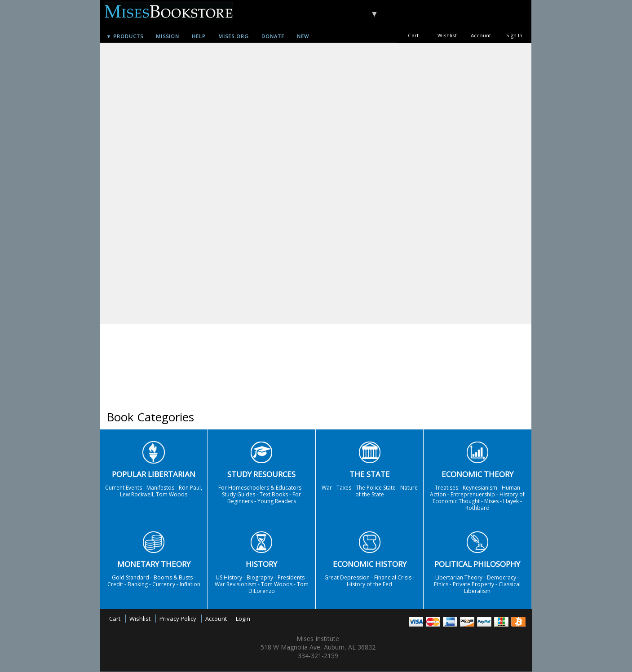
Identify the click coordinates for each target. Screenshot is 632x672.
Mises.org (234, 36)
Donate (273, 36)
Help (199, 36)
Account (481, 35)
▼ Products (125, 36)
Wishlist (447, 35)
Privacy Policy (178, 619)
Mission (168, 36)
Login (243, 619)
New (303, 36)
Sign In (514, 35)
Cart (413, 35)
